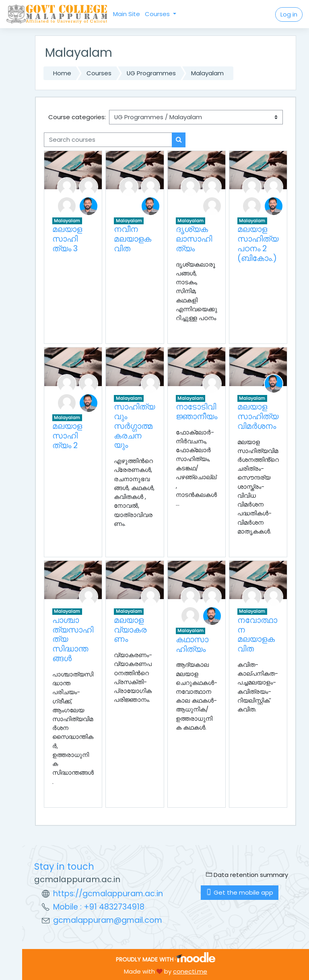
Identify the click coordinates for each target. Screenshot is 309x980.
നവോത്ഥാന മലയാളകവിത (257, 635)
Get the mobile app (240, 892)
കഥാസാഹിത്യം (192, 644)
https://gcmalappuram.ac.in (108, 894)
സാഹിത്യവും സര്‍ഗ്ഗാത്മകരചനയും (134, 426)
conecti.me (190, 971)
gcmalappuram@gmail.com (108, 920)
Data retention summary (247, 875)
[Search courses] (108, 140)
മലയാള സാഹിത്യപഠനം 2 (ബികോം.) (258, 244)
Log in (289, 14)
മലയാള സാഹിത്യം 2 (67, 436)
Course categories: (77, 117)
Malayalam (207, 73)
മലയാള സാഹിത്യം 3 (67, 239)
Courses (158, 14)
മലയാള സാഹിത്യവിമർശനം (258, 416)
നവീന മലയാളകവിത (133, 239)
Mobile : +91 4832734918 (99, 907)
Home (62, 73)
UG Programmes (151, 73)
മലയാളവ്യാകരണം (130, 630)
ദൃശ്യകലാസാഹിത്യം (194, 239)
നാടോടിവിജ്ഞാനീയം (197, 411)
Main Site (127, 14)
